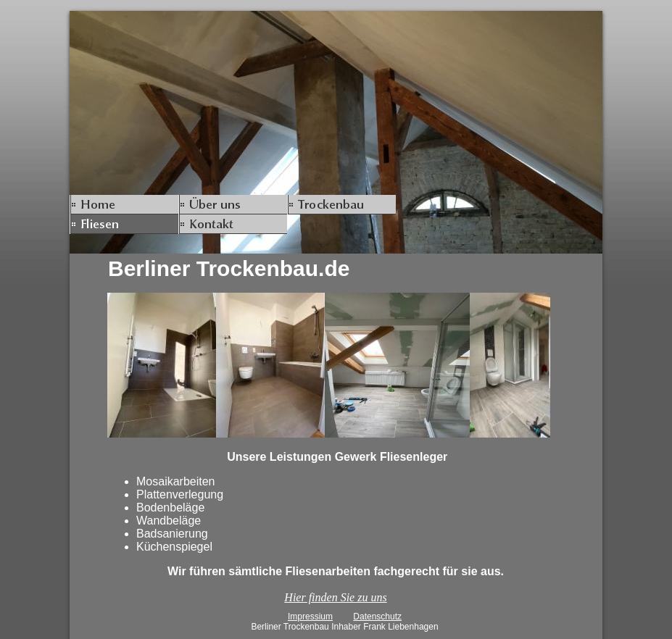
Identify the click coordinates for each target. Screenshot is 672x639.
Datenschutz (377, 617)
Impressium (310, 617)
